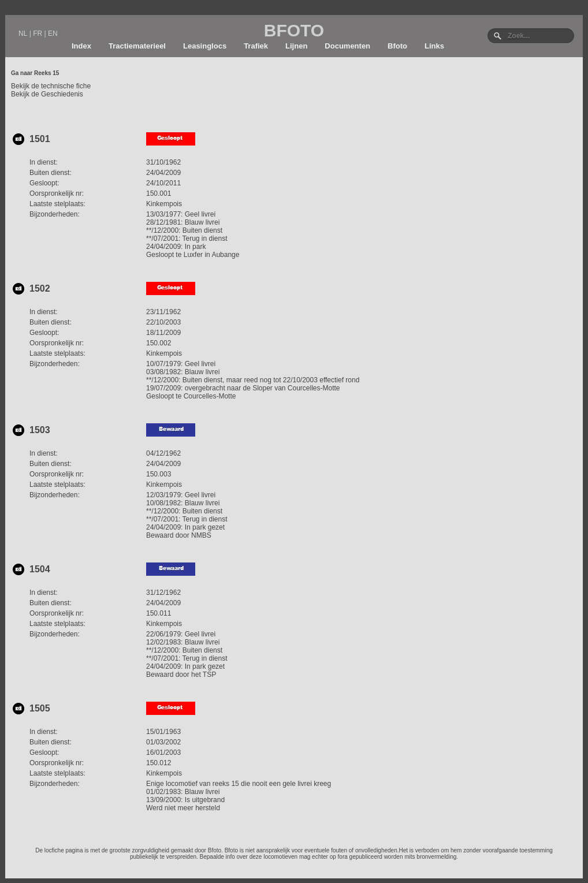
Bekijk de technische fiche (51, 86)
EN (53, 33)
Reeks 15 (46, 73)
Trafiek (256, 46)
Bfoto (397, 46)
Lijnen (296, 46)
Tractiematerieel (137, 46)
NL (23, 33)
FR (38, 33)
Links (434, 46)
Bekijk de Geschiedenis (47, 94)
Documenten (347, 46)
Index (81, 46)
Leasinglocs (205, 46)
